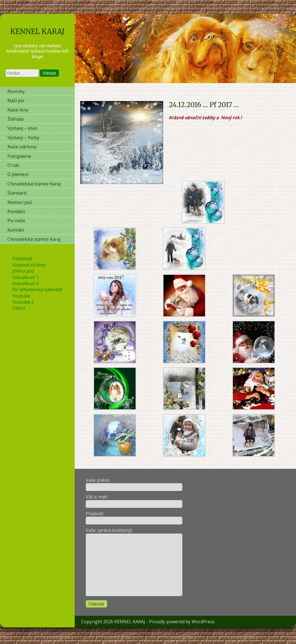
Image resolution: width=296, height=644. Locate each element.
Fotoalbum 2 (25, 283)
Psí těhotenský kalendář (37, 289)
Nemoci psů (20, 202)
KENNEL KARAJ (37, 32)
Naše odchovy (22, 147)
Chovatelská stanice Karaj (34, 184)
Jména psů (23, 271)
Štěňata (15, 119)
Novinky (16, 91)
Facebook (22, 258)
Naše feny (18, 110)
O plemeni (18, 174)
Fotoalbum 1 (25, 277)
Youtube (21, 296)
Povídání (16, 211)
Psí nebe (16, 221)
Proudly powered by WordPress (182, 622)
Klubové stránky (29, 265)
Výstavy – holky (23, 138)
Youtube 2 (23, 302)
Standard (17, 193)
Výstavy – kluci (22, 128)
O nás (13, 165)
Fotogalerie (19, 156)
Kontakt (16, 230)
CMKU (19, 308)
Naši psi (16, 100)
